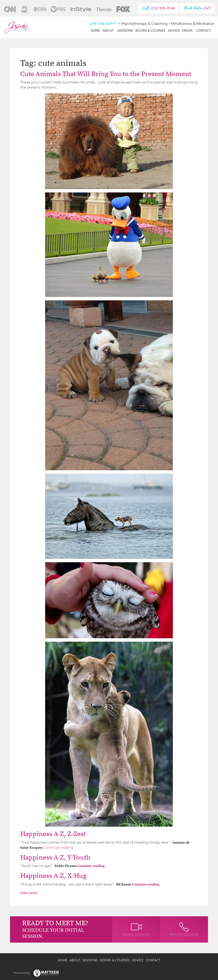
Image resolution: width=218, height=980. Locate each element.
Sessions (125, 31)
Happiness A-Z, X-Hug (53, 876)
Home (95, 31)
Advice (174, 31)
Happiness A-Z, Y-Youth (55, 858)
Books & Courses (150, 31)
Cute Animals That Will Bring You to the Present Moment (106, 74)
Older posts (29, 893)
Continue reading (59, 848)
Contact (204, 31)
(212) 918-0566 (159, 8)
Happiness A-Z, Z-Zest (53, 834)
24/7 (198, 8)
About (109, 31)
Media (188, 31)
